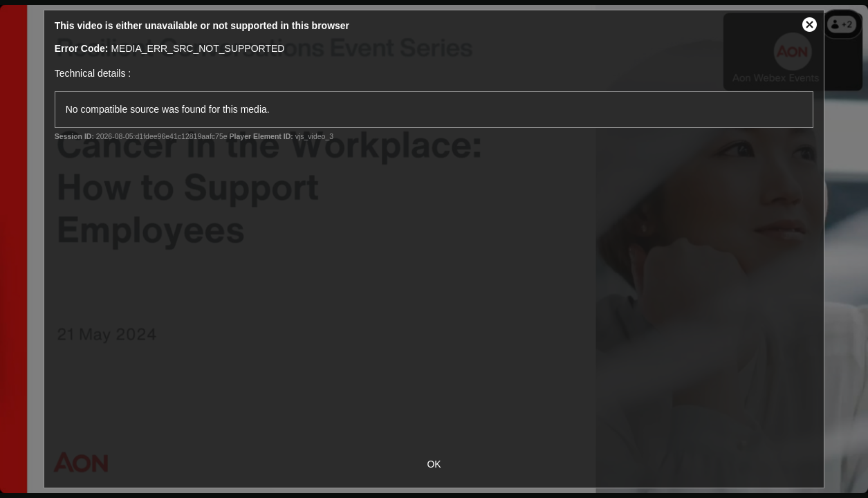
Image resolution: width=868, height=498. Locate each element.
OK (434, 464)
